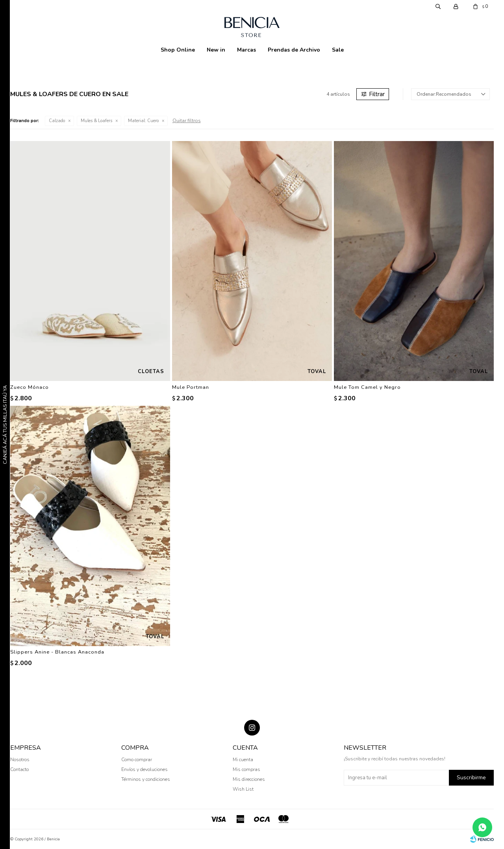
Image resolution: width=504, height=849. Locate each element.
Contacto (19, 769)
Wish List (243, 789)
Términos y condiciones (146, 779)
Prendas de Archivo (294, 50)
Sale (338, 50)
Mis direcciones (249, 779)
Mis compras (246, 769)
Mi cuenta (243, 760)
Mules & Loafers (96, 121)
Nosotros (20, 760)
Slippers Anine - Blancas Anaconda (57, 652)
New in (216, 50)
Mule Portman (191, 387)
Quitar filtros (187, 121)
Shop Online (178, 50)
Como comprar (137, 760)
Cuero (143, 121)
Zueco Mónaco (30, 387)
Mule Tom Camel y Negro (367, 387)
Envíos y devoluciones (145, 769)
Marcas (246, 50)
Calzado (57, 121)
